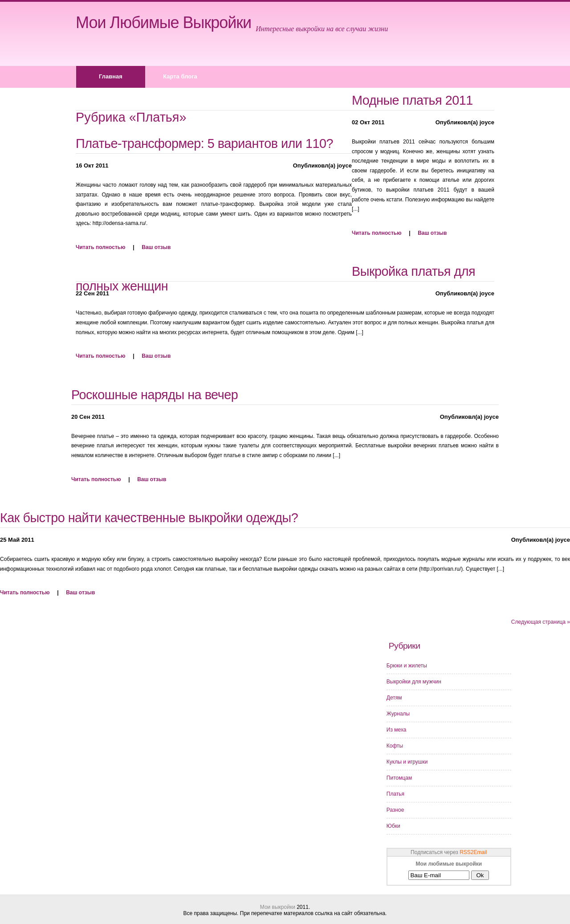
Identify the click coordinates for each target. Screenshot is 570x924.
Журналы (398, 714)
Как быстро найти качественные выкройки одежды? (149, 518)
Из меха (397, 730)
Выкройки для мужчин (414, 682)
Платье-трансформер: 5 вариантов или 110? (204, 143)
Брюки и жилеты (407, 666)
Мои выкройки (278, 907)
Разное (395, 810)
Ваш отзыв (156, 247)
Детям (394, 698)
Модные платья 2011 (412, 100)
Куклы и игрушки (407, 762)
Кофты (395, 746)
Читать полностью (100, 247)
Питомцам (399, 778)
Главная (111, 76)
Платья (395, 794)
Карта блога (180, 76)
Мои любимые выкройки (163, 22)
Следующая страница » (541, 622)
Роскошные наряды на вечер (155, 395)
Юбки (393, 826)
